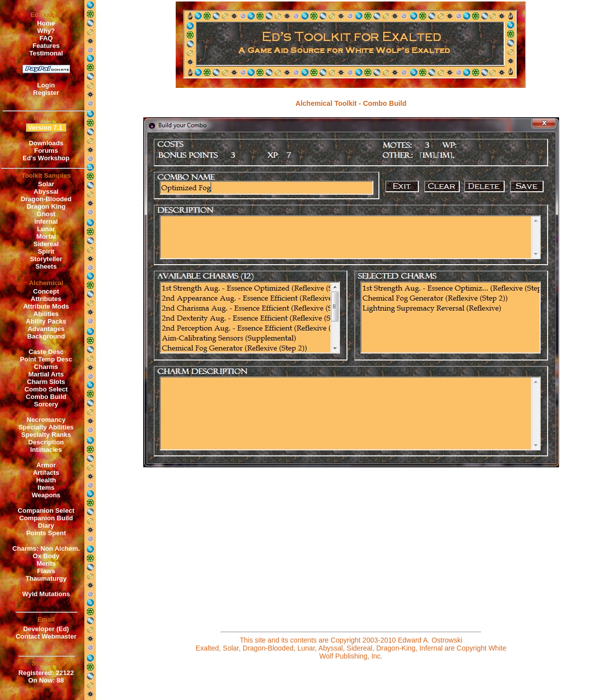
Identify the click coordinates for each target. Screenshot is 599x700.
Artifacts (46, 473)
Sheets (46, 266)
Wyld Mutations (46, 594)
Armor (46, 465)
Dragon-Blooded (46, 199)
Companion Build (46, 518)
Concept (46, 291)
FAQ (46, 38)
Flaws (46, 571)
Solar (46, 184)
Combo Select (46, 389)
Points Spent (46, 533)
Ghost (46, 214)
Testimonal (46, 53)
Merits (46, 563)
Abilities (46, 314)
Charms (46, 367)
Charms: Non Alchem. (46, 548)
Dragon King (46, 206)
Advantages (46, 329)
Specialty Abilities (46, 427)
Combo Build (46, 397)
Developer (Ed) (46, 629)
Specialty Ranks (46, 435)
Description (46, 442)
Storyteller (46, 259)
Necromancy (46, 420)
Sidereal (46, 244)
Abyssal (46, 191)
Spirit (46, 251)
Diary (46, 525)
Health (46, 480)
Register (46, 93)
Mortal (46, 236)
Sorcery (46, 404)
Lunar (46, 229)
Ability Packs (46, 321)
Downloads (46, 143)
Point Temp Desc (46, 359)
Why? (46, 31)
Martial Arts (46, 374)
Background (46, 336)
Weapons (46, 495)
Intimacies (46, 450)
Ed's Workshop (46, 158)
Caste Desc (46, 352)
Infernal (46, 221)
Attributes (46, 299)
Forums (46, 151)
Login (46, 85)
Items (46, 488)
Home (46, 23)
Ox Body (46, 556)
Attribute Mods (46, 306)
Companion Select (46, 511)
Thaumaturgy (46, 578)
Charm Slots (46, 382)
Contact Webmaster (46, 636)
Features (46, 46)
